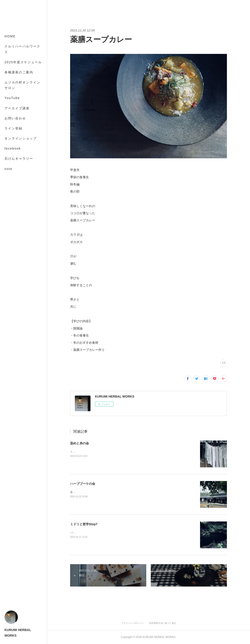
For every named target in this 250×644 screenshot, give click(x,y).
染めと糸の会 (80, 443)
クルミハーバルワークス (22, 49)
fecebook (13, 148)
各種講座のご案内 (19, 72)
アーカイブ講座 (17, 108)
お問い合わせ (15, 118)
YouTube (12, 98)
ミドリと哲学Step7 (84, 524)
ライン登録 (13, 128)
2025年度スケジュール (23, 62)
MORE (10, 159)
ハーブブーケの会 (83, 484)
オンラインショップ (21, 138)
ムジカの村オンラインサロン (22, 85)
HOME (10, 36)
